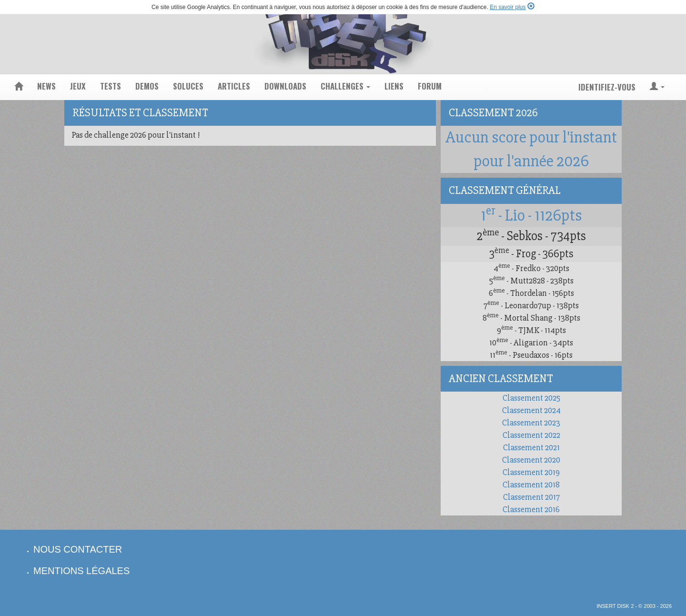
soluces (188, 86)
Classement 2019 (531, 472)
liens (394, 86)
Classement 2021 (531, 447)
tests (111, 86)
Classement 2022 (531, 435)
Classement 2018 (531, 485)
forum (430, 86)
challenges (345, 86)
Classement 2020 (531, 460)
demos (147, 86)
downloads (285, 86)
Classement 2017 (531, 497)
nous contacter (78, 549)
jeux (78, 86)
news (46, 86)
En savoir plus (508, 7)
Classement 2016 (531, 509)
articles (234, 86)
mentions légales (81, 571)
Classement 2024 (531, 410)
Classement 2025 (531, 398)
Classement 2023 (531, 423)
